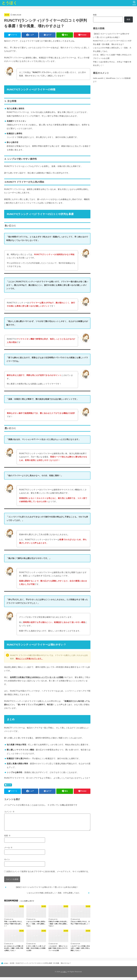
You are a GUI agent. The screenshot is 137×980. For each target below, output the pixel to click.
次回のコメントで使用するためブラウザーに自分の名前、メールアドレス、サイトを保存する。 (48, 874)
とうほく (9, 3)
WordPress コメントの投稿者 (117, 76)
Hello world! (98, 76)
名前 (7, 838)
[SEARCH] (134, 3)
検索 (95, 15)
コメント (9, 812)
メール (8, 850)
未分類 (7, 15)
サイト (7, 862)
